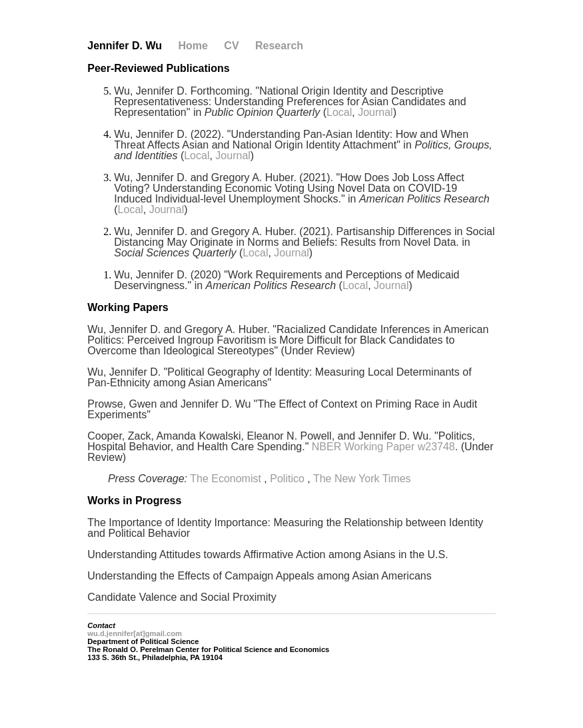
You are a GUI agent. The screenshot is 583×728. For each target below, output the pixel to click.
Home (193, 46)
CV (231, 46)
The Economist (226, 479)
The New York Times (362, 479)
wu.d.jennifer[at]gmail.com (135, 633)
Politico (287, 479)
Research (279, 46)
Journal (375, 112)
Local (339, 112)
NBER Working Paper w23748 (383, 447)
